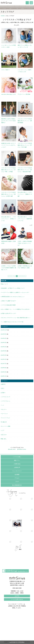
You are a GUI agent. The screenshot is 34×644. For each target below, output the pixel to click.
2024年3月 (4, 342)
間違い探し (4, 439)
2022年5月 (4, 351)
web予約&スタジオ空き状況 (17, 642)
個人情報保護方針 (17, 485)
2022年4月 (4, 355)
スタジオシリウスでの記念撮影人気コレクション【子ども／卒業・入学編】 (8, 170)
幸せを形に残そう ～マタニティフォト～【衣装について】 (8, 219)
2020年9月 (4, 368)
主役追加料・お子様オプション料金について (13, 288)
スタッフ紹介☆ (6, 70)
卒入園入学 (4, 422)
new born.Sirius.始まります (9, 94)
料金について (4, 284)
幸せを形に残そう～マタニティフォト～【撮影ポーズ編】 (25, 194)
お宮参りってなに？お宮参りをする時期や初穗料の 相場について (9, 268)
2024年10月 (4, 330)
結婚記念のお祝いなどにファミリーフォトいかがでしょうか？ (8, 145)
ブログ (17, 482)
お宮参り (3, 393)
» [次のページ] (25, 276)
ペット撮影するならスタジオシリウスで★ (12, 322)
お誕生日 (3, 384)
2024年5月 (4, 334)
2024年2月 (4, 347)
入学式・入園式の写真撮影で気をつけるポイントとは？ (25, 243)
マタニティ (4, 409)
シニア (3, 430)
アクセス (17, 478)
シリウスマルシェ (5, 401)
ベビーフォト (4, 414)
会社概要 (17, 474)
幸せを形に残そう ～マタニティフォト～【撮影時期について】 (25, 219)
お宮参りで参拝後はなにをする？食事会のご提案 (25, 267)
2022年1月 (4, 359)
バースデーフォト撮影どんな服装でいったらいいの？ (15, 292)
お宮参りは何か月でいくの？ (8, 313)
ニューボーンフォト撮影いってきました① (25, 71)
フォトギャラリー (17, 471)
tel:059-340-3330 (27, 3)
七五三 (3, 388)
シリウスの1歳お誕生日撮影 (8, 305)
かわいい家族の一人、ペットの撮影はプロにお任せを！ (16, 309)
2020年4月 (4, 372)
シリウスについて (5, 397)
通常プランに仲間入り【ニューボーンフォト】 (25, 46)
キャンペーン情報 (5, 426)
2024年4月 (4, 338)
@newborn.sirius (22, 449)
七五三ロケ (4, 435)
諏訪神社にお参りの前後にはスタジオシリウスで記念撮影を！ (8, 121)
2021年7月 (4, 364)
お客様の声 (17, 467)
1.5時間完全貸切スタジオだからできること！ (13, 297)
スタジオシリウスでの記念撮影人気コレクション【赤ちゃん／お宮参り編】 (8, 194)
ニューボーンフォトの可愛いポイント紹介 (8, 46)
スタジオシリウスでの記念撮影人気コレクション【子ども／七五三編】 (25, 145)
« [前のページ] (12, 276)
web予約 (17, 596)
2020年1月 (4, 376)
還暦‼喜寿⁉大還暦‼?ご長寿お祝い (9, 242)
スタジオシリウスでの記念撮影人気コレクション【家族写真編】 (25, 121)
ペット (3, 405)
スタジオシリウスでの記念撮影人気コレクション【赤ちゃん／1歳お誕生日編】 (25, 170)
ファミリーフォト (5, 418)
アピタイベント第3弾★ (24, 94)
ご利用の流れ (17, 464)
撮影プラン (17, 460)
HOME (3, 16)
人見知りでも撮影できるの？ (8, 301)
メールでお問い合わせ (17, 599)
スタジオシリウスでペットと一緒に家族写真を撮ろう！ (16, 318)
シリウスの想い (17, 457)
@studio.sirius (12, 449)
